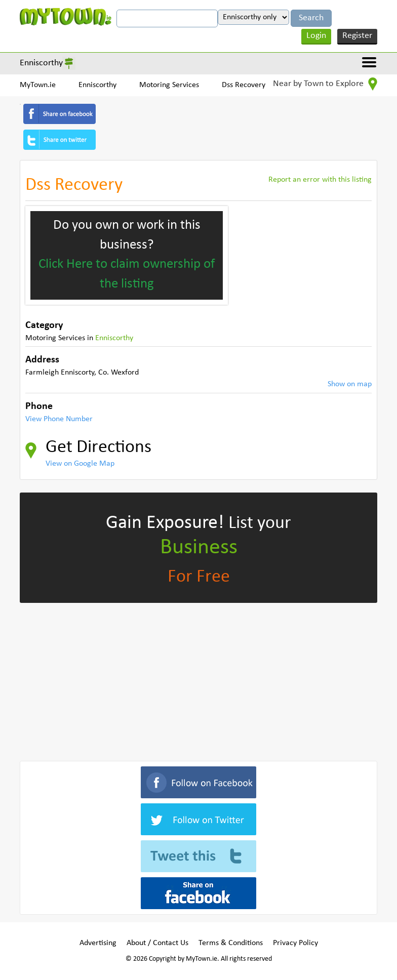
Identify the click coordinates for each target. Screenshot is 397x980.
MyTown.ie (38, 85)
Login (316, 36)
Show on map (350, 384)
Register (357, 36)
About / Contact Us (157, 943)
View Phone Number (59, 419)
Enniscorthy (41, 63)
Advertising (98, 943)
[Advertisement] (198, 680)
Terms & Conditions (231, 943)
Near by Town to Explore (325, 84)
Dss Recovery (244, 85)
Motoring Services (169, 85)
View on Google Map (80, 464)
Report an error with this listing (320, 180)
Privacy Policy (295, 943)
